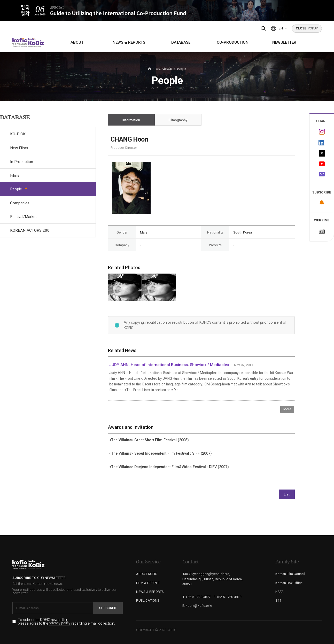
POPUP (307, 28)
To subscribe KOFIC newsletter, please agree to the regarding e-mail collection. (66, 622)
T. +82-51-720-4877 (196, 597)
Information (131, 120)
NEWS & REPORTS (129, 42)
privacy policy (60, 623)
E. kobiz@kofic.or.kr (197, 606)
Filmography (178, 120)
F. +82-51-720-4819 (227, 597)
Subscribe (108, 608)
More (287, 409)
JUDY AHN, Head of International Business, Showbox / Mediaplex (169, 365)
